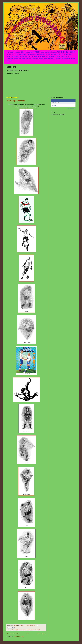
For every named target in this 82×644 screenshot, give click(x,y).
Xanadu (54, 105)
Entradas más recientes (13, 634)
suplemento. (38, 630)
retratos (33, 630)
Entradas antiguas (41, 634)
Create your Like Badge (71, 108)
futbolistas (28, 630)
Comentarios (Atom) (19, 637)
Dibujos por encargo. (16, 101)
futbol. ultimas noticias (20, 630)
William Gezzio (55, 103)
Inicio (28, 634)
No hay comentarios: (30, 625)
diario (13, 630)
